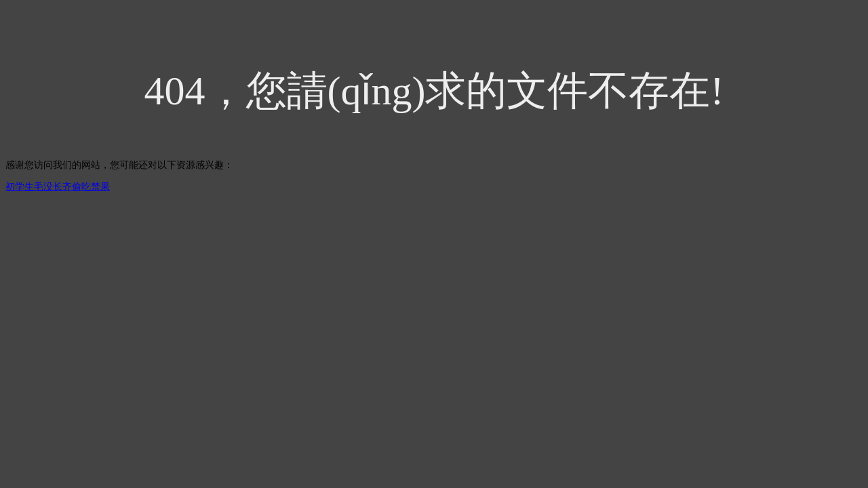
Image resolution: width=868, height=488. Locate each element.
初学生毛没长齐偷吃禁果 (58, 187)
